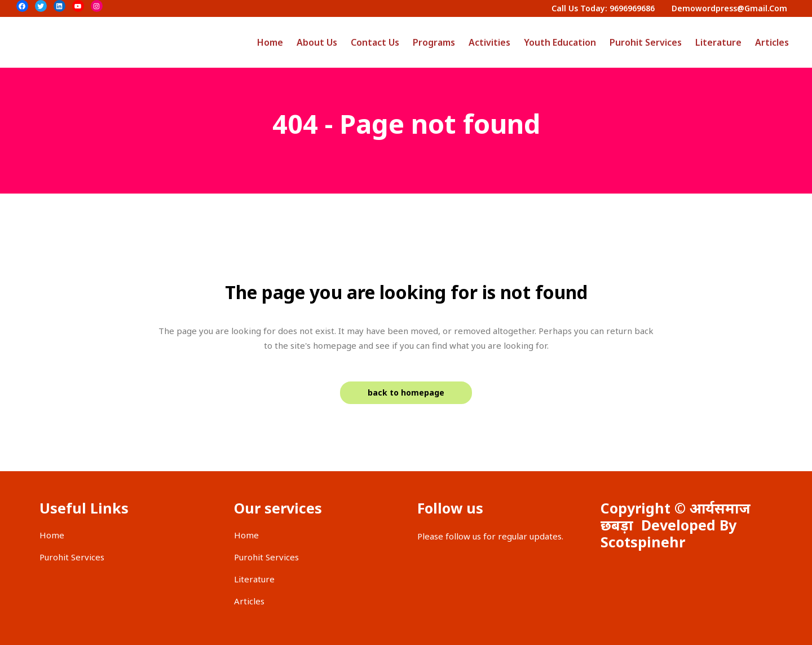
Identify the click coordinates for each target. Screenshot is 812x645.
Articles (249, 601)
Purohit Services (72, 557)
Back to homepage (406, 392)
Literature (254, 579)
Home (52, 535)
